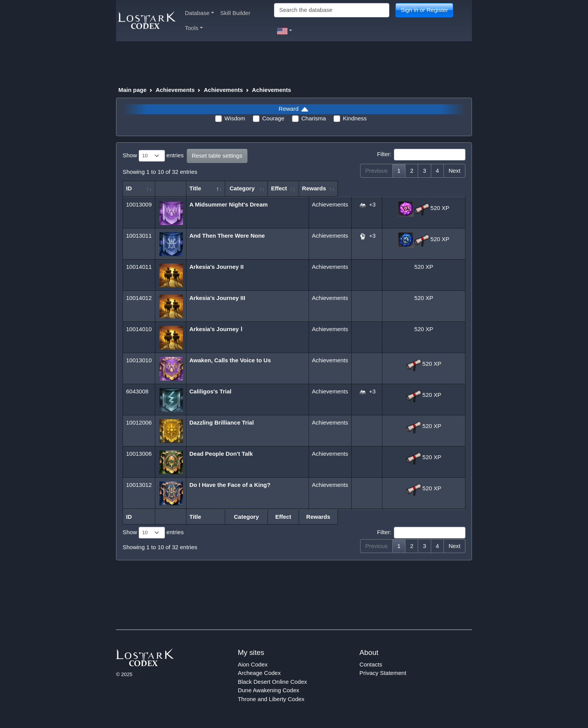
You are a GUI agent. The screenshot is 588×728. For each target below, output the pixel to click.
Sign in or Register (424, 10)
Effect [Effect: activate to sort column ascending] (363, 188)
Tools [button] (194, 28)
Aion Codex (253, 664)
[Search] (332, 10)
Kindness (355, 118)
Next (454, 171)
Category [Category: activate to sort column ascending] (325, 188)
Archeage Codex (259, 673)
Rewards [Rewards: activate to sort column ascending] (420, 188)
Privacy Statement (383, 673)
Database (199, 13)
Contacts (371, 664)
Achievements (175, 90)
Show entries (153, 156)
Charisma (314, 118)
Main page (132, 90)
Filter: (421, 155)
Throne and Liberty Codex (271, 699)
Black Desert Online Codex (272, 682)
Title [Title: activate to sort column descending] (197, 188)
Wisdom (235, 118)
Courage (273, 118)
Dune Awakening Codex (269, 690)
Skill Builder (235, 13)
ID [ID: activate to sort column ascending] (129, 188)
